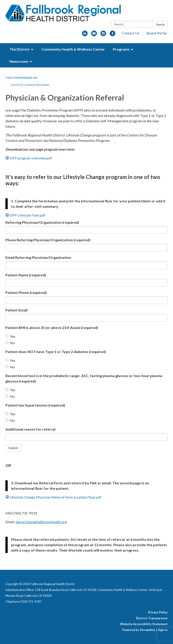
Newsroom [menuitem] (19, 61)
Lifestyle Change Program (30, 85)
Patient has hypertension (35, 405)
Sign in (163, 630)
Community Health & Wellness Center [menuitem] (73, 49)
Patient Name (26, 275)
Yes (10, 336)
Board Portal (156, 33)
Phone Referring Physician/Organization (48, 240)
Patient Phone (26, 292)
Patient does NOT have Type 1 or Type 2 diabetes (56, 352)
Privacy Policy (158, 612)
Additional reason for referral (30, 429)
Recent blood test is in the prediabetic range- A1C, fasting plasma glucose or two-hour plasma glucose (84, 378)
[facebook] (113, 35)
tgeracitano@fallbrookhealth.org (41, 522)
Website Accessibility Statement (144, 624)
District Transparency (152, 618)
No (10, 343)
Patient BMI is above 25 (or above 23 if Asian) (52, 328)
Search (160, 25)
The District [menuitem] (19, 49)
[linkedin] (85, 35)
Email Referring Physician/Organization (38, 257)
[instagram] (103, 35)
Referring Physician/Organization (42, 222)
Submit (13, 448)
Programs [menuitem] (121, 49)
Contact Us (131, 33)
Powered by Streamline (139, 630)
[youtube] (94, 35)
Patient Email (16, 310)
